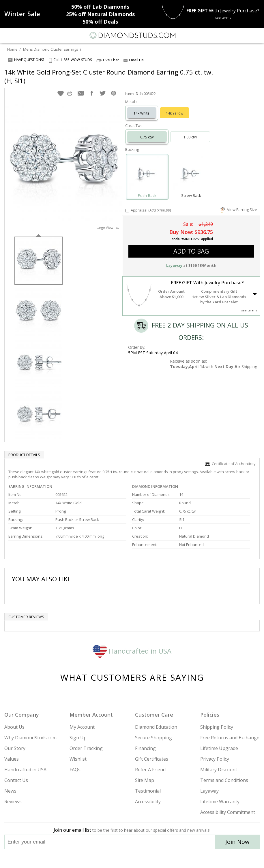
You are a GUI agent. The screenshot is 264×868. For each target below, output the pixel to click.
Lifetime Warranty (220, 802)
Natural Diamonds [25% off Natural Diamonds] (100, 14)
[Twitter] (118, 859)
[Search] (18, 35)
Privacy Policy (215, 759)
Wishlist (78, 759)
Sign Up (78, 738)
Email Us (134, 60)
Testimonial (148, 791)
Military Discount (219, 770)
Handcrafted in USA (132, 651)
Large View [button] (108, 228)
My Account (82, 727)
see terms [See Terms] (249, 310)
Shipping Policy (217, 727)
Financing (145, 748)
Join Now (237, 842)
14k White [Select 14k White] (142, 113)
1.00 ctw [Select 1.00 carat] (190, 137)
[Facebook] (132, 859)
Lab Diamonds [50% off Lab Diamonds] (100, 7)
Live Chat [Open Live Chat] (108, 60)
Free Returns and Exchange (230, 738)
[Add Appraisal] (127, 211)
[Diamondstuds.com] (132, 36)
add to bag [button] (191, 251)
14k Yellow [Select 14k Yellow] (175, 113)
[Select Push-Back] (147, 174)
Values (12, 759)
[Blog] (161, 859)
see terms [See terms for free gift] (223, 17)
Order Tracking (86, 748)
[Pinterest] (145, 859)
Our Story (15, 748)
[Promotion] (22, 14)
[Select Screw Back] (191, 174)
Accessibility (148, 802)
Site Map (145, 780)
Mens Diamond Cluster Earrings (51, 49)
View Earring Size (239, 210)
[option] (39, 260)
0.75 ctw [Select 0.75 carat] (147, 137)
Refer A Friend (150, 770)
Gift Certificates (152, 759)
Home (12, 49)
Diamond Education (156, 727)
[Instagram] (103, 859)
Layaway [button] (174, 265)
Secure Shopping (153, 738)
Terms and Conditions (224, 780)
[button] (61, 93)
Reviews (13, 802)
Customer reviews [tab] (26, 617)
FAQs (75, 770)
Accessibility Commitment (228, 812)
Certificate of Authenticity (230, 464)
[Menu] (7, 35)
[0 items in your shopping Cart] (256, 35)
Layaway (209, 791)
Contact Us (16, 780)
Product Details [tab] (24, 455)
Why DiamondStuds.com (30, 738)
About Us (14, 727)
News (10, 791)
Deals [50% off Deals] (100, 22)
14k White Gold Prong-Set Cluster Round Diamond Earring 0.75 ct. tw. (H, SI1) (109, 76)
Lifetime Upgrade (219, 748)
